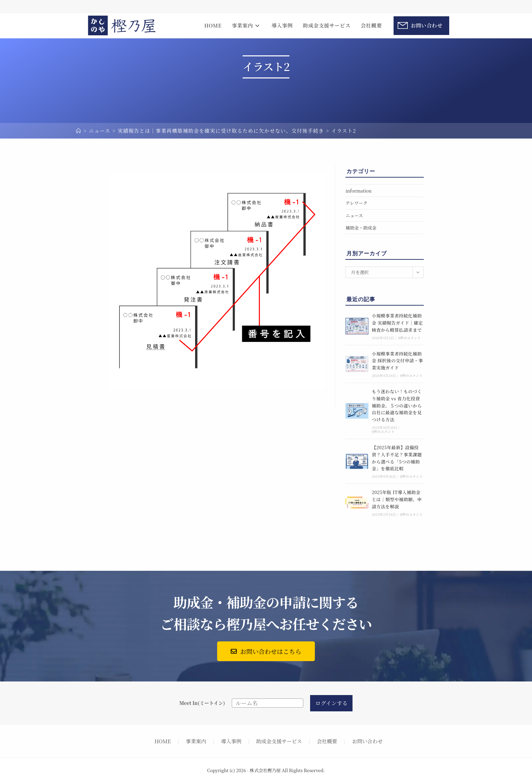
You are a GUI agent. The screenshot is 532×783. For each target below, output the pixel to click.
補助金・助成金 (361, 228)
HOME (163, 741)
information (358, 191)
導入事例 (231, 741)
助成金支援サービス (279, 741)
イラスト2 (344, 131)
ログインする (331, 703)
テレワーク (356, 203)
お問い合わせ (367, 741)
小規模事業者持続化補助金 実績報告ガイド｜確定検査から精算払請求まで (397, 323)
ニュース (354, 215)
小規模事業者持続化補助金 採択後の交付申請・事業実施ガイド (397, 361)
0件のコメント (409, 338)
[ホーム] (79, 131)
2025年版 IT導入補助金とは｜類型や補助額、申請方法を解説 (397, 499)
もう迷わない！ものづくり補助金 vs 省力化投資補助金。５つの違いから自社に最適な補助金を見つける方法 (397, 405)
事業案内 (196, 741)
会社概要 (327, 741)
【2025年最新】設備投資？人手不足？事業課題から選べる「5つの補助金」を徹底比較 (397, 458)
